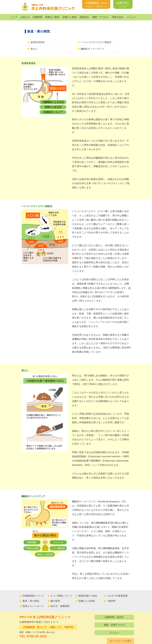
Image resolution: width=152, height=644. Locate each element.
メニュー (131, 17)
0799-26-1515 (37, 636)
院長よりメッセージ (33, 606)
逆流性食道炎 (38, 42)
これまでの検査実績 (117, 596)
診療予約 (123, 5)
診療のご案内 (70, 17)
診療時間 (38, 17)
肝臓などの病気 (87, 601)
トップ (14, 17)
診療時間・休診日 (114, 617)
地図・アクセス (100, 17)
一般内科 (111, 601)
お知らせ (25, 17)
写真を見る (118, 17)
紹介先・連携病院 (60, 606)
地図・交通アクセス (114, 625)
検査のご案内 (52, 17)
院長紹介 (84, 17)
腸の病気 (55, 601)
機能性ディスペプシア (92, 49)
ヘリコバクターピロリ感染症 (96, 42)
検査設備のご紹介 (88, 596)
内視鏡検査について (33, 596)
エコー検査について (61, 596)
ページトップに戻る (122, 641)
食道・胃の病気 (31, 601)
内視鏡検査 (96, 5)
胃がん (34, 49)
